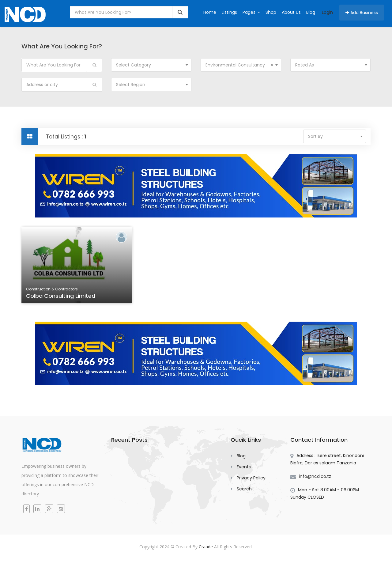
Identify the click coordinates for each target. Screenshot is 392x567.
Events (244, 467)
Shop (271, 12)
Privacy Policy (251, 478)
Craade (206, 547)
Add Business (362, 13)
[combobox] (151, 65)
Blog (311, 12)
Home (210, 12)
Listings (229, 12)
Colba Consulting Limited (61, 297)
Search (244, 489)
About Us (291, 12)
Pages (251, 12)
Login (327, 12)
